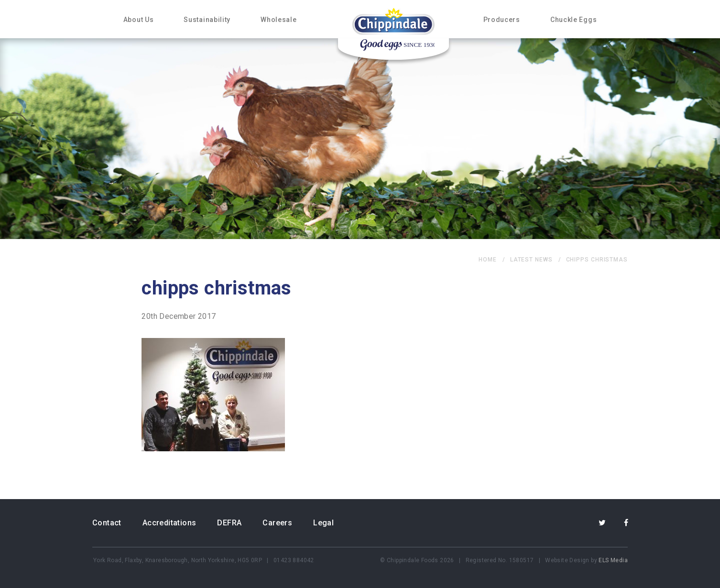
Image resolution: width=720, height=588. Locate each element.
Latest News (531, 260)
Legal (323, 523)
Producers (502, 20)
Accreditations (169, 523)
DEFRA (229, 523)
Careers (277, 523)
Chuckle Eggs (573, 20)
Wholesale (278, 20)
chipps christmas (597, 260)
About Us (139, 20)
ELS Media (613, 560)
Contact (107, 523)
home (488, 260)
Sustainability (207, 20)
